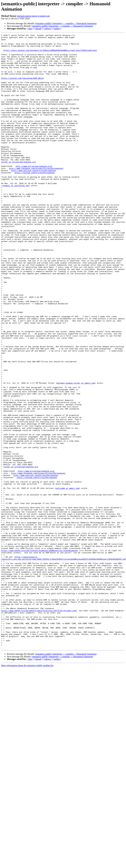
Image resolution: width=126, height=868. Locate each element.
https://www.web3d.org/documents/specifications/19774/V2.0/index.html (39, 726)
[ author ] (57, 29)
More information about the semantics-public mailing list (27, 788)
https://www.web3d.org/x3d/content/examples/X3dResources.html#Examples (40, 654)
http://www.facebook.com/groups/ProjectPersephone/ (36, 195)
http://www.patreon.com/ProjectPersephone (33, 198)
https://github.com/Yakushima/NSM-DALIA (22, 87)
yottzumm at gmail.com (67, 579)
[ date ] (30, 29)
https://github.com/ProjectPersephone (35, 201)
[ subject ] (48, 29)
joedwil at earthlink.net (16, 216)
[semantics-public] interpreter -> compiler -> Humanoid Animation (66, 23)
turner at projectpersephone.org (18, 188)
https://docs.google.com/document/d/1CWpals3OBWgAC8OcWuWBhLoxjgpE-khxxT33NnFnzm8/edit (50, 54)
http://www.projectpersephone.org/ (34, 193)
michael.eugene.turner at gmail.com (33, 16)
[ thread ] (38, 29)
